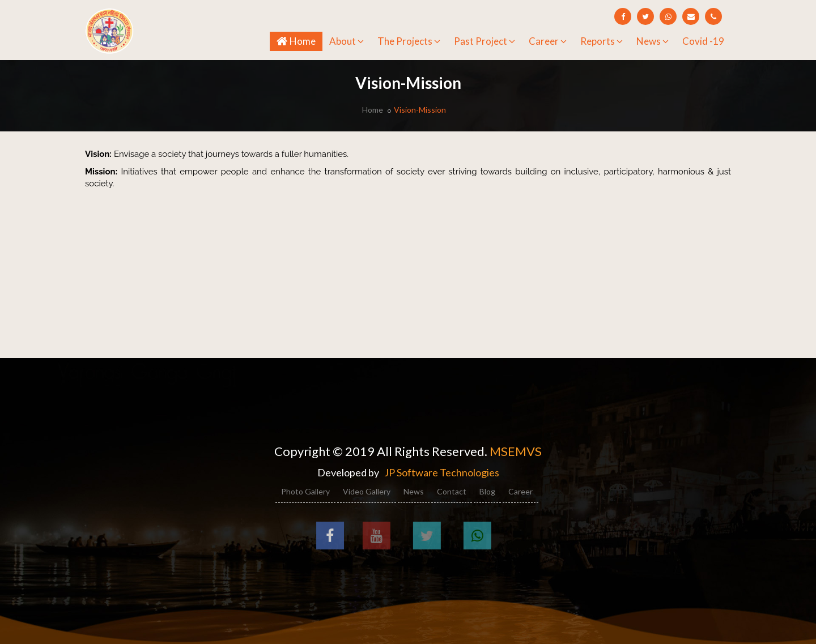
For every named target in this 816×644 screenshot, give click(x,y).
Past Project (484, 41)
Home (299, 40)
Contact (452, 491)
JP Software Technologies (442, 472)
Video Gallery (367, 491)
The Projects (409, 41)
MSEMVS (516, 451)
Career (548, 41)
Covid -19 (703, 41)
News (653, 41)
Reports (602, 41)
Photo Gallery (305, 491)
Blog (487, 491)
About (347, 41)
